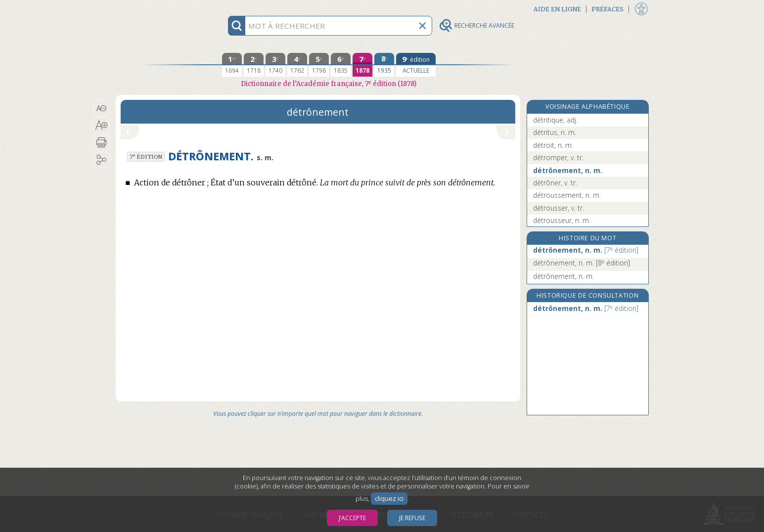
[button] (102, 108)
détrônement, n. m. (568, 170)
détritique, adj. (555, 120)
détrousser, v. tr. (559, 208)
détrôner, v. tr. (555, 183)
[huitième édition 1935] (384, 65)
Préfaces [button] (607, 9)
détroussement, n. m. (567, 195)
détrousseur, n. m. (562, 220)
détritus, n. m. (555, 132)
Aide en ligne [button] (557, 9)
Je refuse (412, 518)
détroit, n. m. (553, 145)
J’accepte (352, 518)
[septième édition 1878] (362, 65)
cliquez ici (389, 499)
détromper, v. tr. (558, 157)
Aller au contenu (154, 9)
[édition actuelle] (416, 65)
